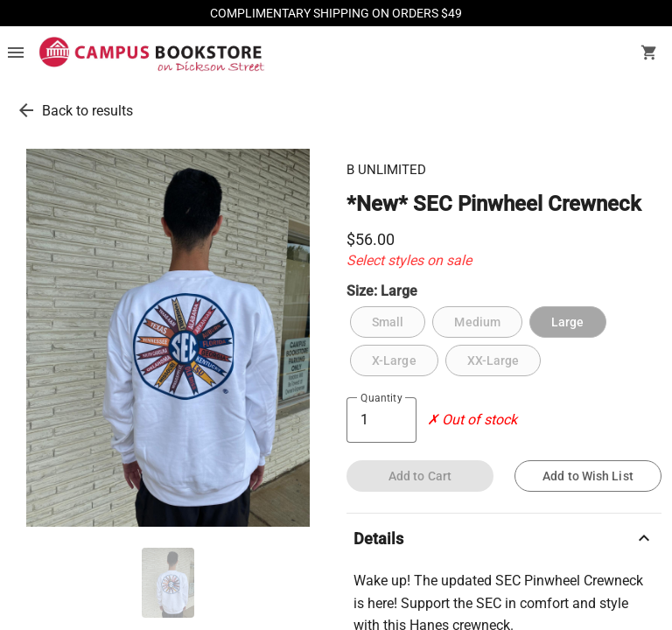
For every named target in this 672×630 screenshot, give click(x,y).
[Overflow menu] (16, 54)
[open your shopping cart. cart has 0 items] (649, 54)
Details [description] (504, 538)
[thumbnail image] (168, 583)
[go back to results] (26, 110)
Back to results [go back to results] (87, 111)
